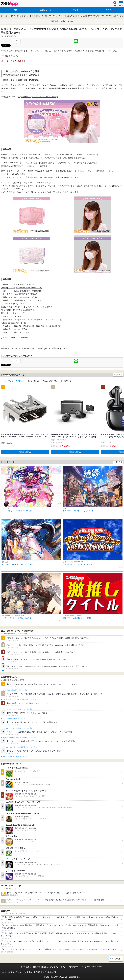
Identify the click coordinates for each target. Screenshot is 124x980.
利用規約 (36, 967)
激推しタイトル (67, 21)
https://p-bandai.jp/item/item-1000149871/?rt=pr (38, 97)
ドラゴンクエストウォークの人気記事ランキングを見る (20, 700)
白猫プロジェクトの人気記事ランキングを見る (17, 709)
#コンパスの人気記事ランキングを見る (15, 690)
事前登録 (55, 21)
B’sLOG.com (97, 967)
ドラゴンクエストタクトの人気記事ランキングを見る (20, 747)
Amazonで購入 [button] (25, 452)
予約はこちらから (10, 56)
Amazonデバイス (50, 381)
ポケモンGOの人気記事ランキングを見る (16, 757)
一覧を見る (118, 375)
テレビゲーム (66, 381)
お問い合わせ (26, 967)
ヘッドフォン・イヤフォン (14, 381)
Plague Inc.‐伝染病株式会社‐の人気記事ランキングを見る (20, 738)
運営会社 (45, 967)
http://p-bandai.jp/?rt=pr (11, 323)
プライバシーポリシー (59, 967)
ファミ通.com (85, 967)
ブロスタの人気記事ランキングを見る (15, 719)
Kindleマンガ (33, 381)
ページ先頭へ (117, 959)
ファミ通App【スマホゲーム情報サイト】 (16, 16)
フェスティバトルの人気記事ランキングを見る (17, 728)
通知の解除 (73, 967)
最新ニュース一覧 (40, 16)
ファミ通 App (9, 4)
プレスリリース (55, 16)
